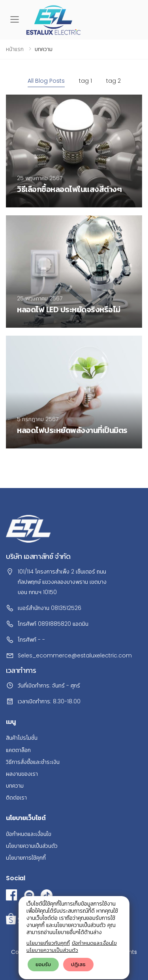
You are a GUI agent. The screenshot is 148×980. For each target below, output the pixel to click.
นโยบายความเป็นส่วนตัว (52, 950)
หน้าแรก (15, 49)
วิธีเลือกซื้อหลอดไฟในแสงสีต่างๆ (69, 189)
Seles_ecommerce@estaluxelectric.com (75, 655)
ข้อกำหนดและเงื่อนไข (94, 943)
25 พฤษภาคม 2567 (40, 178)
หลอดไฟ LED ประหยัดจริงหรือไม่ (69, 310)
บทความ (15, 786)
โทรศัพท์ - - (31, 640)
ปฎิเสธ (78, 964)
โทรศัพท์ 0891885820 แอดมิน (53, 624)
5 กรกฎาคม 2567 (38, 419)
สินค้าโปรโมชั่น (22, 738)
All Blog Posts (46, 81)
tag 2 (113, 81)
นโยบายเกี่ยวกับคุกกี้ (48, 943)
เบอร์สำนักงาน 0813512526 (50, 608)
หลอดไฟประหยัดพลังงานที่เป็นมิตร (72, 430)
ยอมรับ (43, 964)
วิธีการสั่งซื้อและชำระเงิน (33, 762)
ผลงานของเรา (22, 774)
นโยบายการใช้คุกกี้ (26, 858)
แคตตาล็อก (18, 750)
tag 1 (85, 81)
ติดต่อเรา (16, 798)
